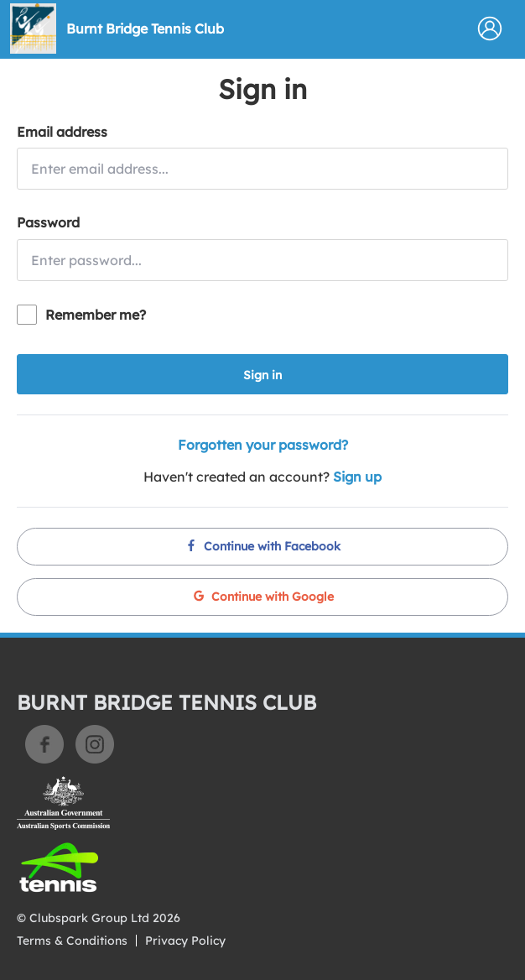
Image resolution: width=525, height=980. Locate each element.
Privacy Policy (185, 941)
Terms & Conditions (72, 941)
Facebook (44, 744)
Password (48, 222)
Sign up (357, 477)
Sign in (262, 375)
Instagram (95, 744)
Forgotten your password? (263, 445)
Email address (62, 132)
